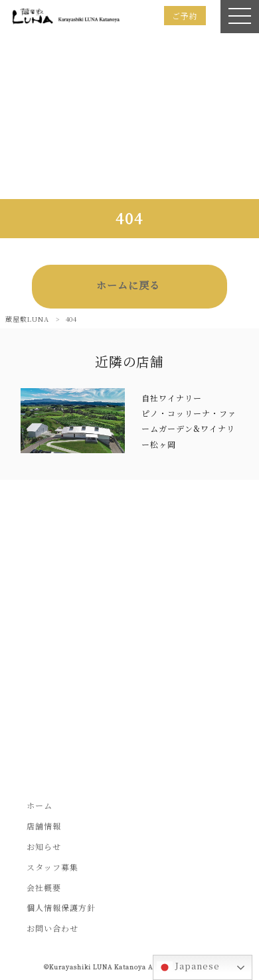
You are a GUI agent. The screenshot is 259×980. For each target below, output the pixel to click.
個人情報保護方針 (61, 907)
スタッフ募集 (52, 867)
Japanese (188, 967)
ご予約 (185, 16)
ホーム (40, 805)
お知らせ (44, 846)
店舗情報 (44, 826)
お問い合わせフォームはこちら (129, 716)
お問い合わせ (52, 928)
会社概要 (44, 887)
